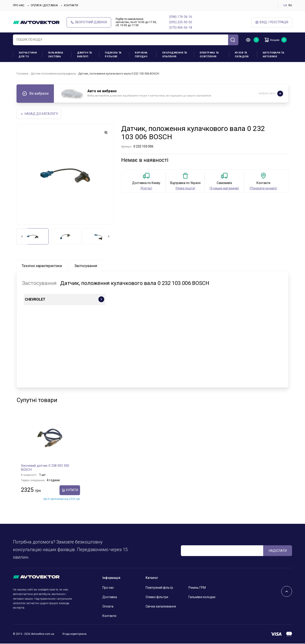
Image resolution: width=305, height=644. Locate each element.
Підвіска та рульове (113, 55)
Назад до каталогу (39, 114)
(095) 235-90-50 (181, 22)
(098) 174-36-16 (181, 17)
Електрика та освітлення (209, 55)
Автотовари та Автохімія (274, 55)
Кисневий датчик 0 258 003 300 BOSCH (45, 468)
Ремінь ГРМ (197, 588)
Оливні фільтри (157, 597)
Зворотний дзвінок (89, 22)
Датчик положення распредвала (53, 74)
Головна (22, 74)
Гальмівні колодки (202, 597)
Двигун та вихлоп (85, 55)
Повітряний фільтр (159, 588)
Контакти (71, 5)
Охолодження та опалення (175, 55)
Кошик (273, 40)
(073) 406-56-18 (181, 28)
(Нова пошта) (185, 189)
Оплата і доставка (44, 5)
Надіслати (278, 551)
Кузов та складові (242, 55)
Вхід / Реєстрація (272, 22)
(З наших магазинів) (224, 189)
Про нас (19, 5)
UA (285, 5)
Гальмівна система (56, 55)
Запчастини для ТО (28, 55)
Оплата (108, 607)
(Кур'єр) (146, 189)
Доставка (110, 597)
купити (70, 491)
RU (290, 5)
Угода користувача (74, 634)
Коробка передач (141, 55)
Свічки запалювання (161, 607)
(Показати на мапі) (263, 189)
